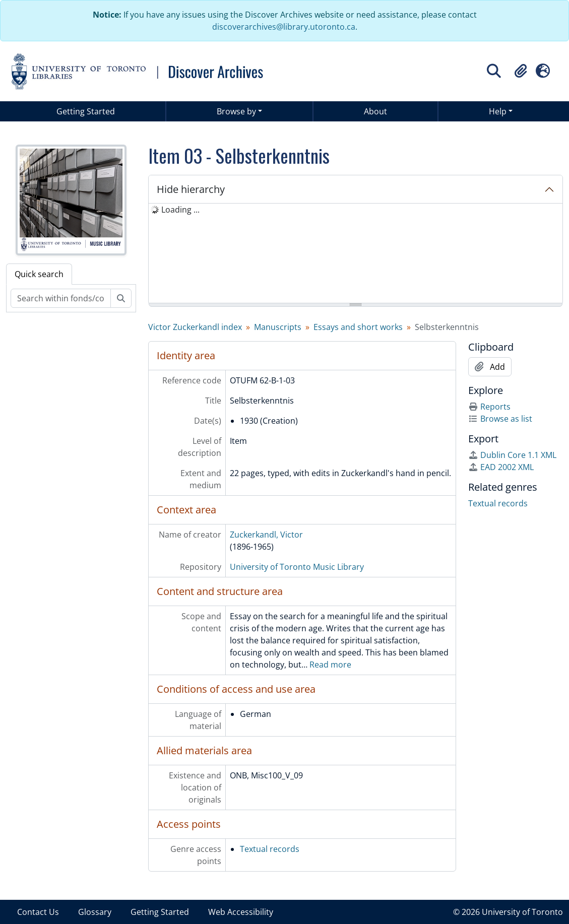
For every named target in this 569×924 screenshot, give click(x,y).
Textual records (270, 849)
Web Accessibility (241, 912)
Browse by (236, 111)
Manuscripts (278, 327)
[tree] (356, 254)
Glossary (95, 912)
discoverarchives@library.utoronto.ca (284, 27)
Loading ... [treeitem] (180, 210)
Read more (330, 665)
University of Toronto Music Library (297, 567)
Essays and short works (358, 327)
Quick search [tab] (39, 274)
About (375, 111)
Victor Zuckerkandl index (195, 327)
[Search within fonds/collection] (61, 298)
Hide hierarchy (191, 189)
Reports (489, 407)
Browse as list (500, 419)
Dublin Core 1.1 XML (512, 455)
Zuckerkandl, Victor (266, 535)
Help (498, 111)
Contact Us (38, 912)
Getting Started (86, 111)
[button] (521, 71)
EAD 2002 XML (501, 467)
